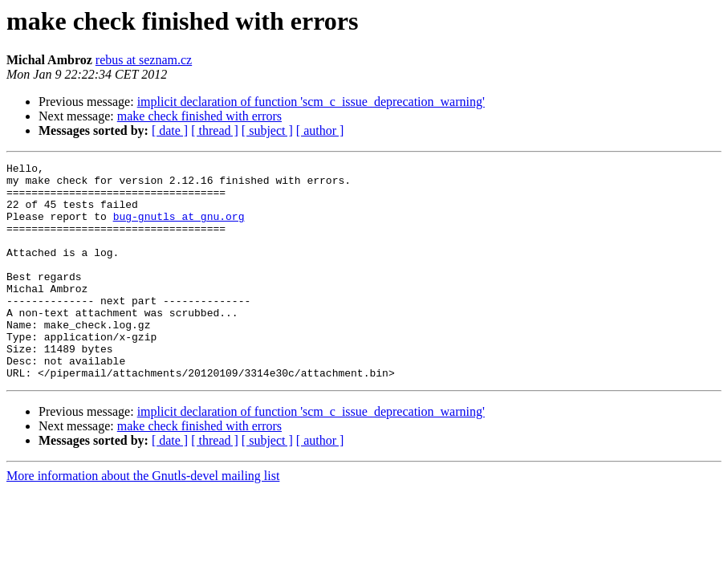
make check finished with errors (199, 116)
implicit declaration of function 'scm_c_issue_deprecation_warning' (311, 102)
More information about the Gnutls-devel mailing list (143, 519)
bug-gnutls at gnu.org (179, 228)
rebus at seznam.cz (144, 60)
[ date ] (170, 130)
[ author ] (320, 130)
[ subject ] (267, 130)
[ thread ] (215, 130)
